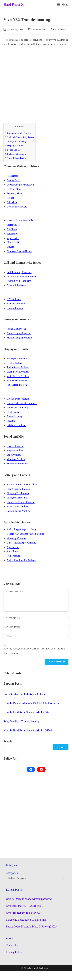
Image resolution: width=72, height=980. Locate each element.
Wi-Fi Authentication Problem (21, 277)
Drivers (10, 247)
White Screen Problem (18, 376)
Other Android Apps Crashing (21, 543)
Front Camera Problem (18, 506)
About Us (11, 938)
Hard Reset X (14, 4)
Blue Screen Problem (17, 381)
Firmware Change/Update (19, 251)
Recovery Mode (15, 193)
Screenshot (12, 234)
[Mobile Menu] (63, 5)
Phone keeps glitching (17, 408)
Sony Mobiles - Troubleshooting (21, 722)
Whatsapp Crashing (16, 538)
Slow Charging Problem (18, 489)
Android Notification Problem (21, 560)
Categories (12, 873)
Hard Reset (12, 176)
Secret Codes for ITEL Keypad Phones (25, 694)
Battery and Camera (15, 154)
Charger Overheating (17, 498)
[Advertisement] (33, 83)
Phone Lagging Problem (19, 333)
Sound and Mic (13, 150)
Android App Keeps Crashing (21, 529)
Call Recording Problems (19, 272)
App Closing (13, 551)
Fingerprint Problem (17, 359)
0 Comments (61, 30)
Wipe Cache (13, 238)
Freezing (11, 421)
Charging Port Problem (18, 493)
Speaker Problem (15, 446)
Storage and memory (16, 141)
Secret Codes (13, 225)
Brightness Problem (16, 425)
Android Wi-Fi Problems (19, 281)
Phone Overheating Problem (20, 502)
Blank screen (13, 412)
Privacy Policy (14, 952)
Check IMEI (13, 242)
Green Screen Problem (18, 399)
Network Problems (16, 304)
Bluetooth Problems (16, 285)
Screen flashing (14, 416)
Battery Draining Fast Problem (22, 485)
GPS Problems (14, 299)
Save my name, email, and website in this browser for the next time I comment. (34, 651)
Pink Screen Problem (17, 385)
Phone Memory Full (17, 329)
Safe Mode (12, 202)
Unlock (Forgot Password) (20, 220)
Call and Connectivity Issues (19, 137)
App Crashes (13, 547)
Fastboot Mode (14, 189)
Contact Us (12, 945)
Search (8, 742)
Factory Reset (13, 180)
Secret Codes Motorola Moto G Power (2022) (31, 927)
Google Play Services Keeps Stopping (25, 534)
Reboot (10, 198)
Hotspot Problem (15, 308)
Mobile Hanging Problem (19, 338)
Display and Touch (15, 145)
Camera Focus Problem (18, 511)
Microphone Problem (17, 464)
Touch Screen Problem (18, 367)
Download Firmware (17, 207)
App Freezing (13, 556)
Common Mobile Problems (19, 133)
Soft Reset (12, 229)
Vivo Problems (39, 30)
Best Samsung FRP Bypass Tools (24, 906)
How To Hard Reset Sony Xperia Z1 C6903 (28, 731)
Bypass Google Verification (20, 185)
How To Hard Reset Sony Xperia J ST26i (26, 712)
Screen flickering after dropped (22, 403)
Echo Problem (14, 455)
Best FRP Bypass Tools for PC (23, 913)
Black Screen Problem (18, 372)
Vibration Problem (16, 459)
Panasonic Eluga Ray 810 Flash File (26, 920)
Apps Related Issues (16, 158)
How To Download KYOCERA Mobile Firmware (31, 703)
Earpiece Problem (15, 450)
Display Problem (15, 363)
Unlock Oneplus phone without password (29, 899)
